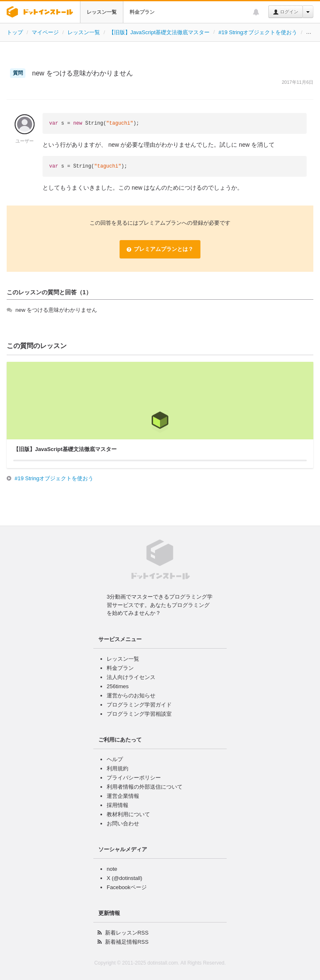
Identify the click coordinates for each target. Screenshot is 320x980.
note (112, 869)
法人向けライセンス (131, 677)
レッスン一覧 (102, 12)
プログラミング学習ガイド (139, 705)
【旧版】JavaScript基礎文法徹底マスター (159, 32)
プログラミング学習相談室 (139, 714)
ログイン (286, 12)
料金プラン (142, 12)
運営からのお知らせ (131, 696)
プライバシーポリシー (134, 778)
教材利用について (128, 814)
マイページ (45, 32)
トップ (15, 32)
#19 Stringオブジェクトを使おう (258, 32)
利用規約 (117, 768)
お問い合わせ (123, 823)
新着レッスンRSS (127, 933)
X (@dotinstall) (124, 878)
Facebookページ (127, 887)
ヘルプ (115, 759)
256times (118, 686)
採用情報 (117, 805)
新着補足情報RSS (127, 942)
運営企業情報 (123, 796)
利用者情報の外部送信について (145, 787)
